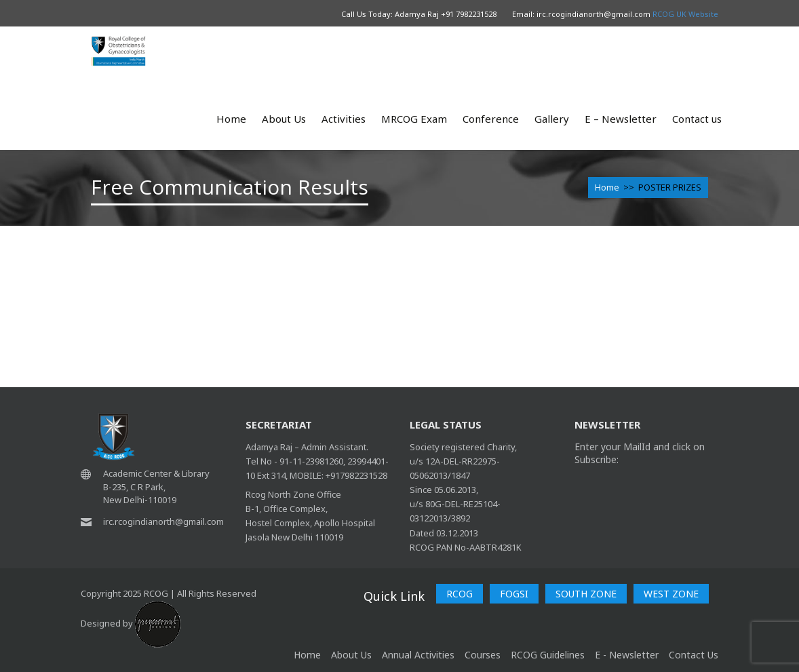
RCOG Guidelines (548, 655)
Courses (483, 655)
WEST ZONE (671, 594)
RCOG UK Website (685, 14)
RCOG (460, 594)
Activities (344, 119)
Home (231, 119)
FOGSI (514, 594)
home (307, 655)
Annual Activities (418, 655)
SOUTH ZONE (586, 594)
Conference (491, 119)
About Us (284, 119)
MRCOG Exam (414, 119)
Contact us (697, 119)
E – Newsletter (621, 119)
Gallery (552, 119)
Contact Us (694, 655)
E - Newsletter (627, 655)
